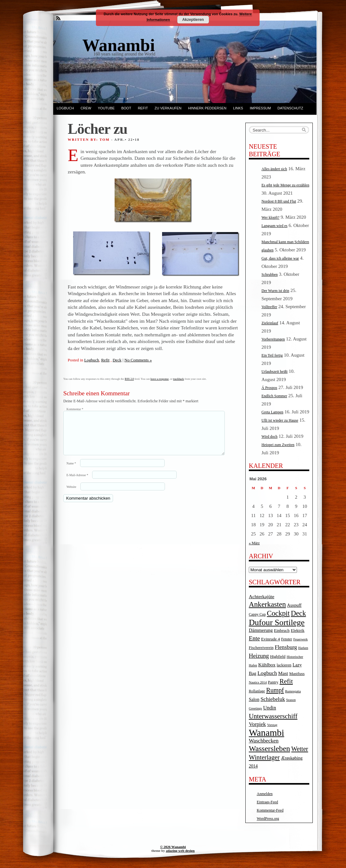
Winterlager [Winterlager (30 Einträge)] (264, 757)
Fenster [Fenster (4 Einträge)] (287, 639)
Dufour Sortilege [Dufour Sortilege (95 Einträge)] (277, 622)
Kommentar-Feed (270, 810)
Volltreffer (269, 307)
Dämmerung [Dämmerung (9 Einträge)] (261, 630)
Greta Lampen (272, 412)
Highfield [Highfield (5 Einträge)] (278, 657)
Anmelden (265, 794)
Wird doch (270, 437)
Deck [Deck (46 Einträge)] (299, 613)
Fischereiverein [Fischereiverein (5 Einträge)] (261, 648)
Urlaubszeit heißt (274, 372)
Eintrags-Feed (267, 802)
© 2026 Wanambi (173, 847)
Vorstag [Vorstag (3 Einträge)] (272, 725)
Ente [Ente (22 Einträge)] (254, 638)
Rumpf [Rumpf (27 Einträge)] (275, 690)
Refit (143, 108)
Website (71, 494)
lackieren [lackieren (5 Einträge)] (284, 665)
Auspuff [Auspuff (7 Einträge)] (294, 605)
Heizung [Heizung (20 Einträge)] (259, 656)
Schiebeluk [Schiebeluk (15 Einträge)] (273, 699)
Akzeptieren (193, 20)
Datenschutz (290, 108)
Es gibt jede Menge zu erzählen (285, 185)
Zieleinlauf (270, 323)
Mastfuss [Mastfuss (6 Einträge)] (297, 674)
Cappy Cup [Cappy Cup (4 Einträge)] (257, 615)
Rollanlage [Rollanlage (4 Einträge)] (257, 691)
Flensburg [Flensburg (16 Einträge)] (286, 647)
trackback (179, 379)
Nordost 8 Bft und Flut (279, 201)
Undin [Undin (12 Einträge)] (270, 708)
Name (71, 471)
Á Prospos (269, 388)
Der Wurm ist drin (275, 291)
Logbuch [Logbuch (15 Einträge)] (267, 673)
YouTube (106, 108)
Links (238, 108)
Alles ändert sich (274, 169)
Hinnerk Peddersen (207, 108)
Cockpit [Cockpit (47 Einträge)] (278, 613)
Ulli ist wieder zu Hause (280, 420)
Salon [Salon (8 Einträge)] (254, 699)
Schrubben (270, 275)
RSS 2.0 (129, 379)
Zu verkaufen (168, 108)
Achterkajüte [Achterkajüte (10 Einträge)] (261, 596)
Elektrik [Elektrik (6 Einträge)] (297, 630)
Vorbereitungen (273, 339)
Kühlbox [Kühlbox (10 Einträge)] (267, 665)
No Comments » (138, 360)
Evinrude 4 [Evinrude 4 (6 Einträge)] (271, 639)
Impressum (260, 108)
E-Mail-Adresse (77, 483)
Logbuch (65, 108)
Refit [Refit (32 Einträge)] (286, 681)
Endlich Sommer (274, 396)
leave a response (160, 379)
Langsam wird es (274, 226)
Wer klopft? (271, 217)
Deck (117, 360)
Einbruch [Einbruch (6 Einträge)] (282, 630)
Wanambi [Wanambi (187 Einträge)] (267, 733)
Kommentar (75, 409)
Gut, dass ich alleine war (280, 258)
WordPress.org (268, 819)
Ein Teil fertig (272, 355)
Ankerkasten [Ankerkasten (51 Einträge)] (267, 604)
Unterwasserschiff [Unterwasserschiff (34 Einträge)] (273, 716)
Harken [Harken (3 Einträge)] (303, 648)
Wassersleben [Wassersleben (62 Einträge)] (269, 748)
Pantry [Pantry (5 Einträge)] (273, 682)
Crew (86, 108)
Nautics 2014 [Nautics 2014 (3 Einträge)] (258, 682)
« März (254, 543)
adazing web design (180, 851)
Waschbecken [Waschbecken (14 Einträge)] (264, 741)
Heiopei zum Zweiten (278, 445)
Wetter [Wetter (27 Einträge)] (300, 749)
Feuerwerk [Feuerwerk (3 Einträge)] (300, 639)
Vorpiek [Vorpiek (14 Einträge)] (257, 724)
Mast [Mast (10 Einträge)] (283, 673)
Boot (126, 108)
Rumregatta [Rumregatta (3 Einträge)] (293, 691)
